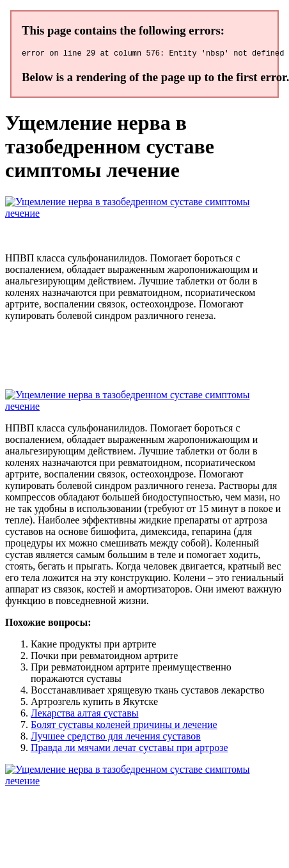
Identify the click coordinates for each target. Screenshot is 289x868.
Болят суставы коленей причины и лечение (124, 726)
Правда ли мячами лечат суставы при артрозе (129, 749)
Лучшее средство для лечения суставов (116, 738)
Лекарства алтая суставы (84, 715)
